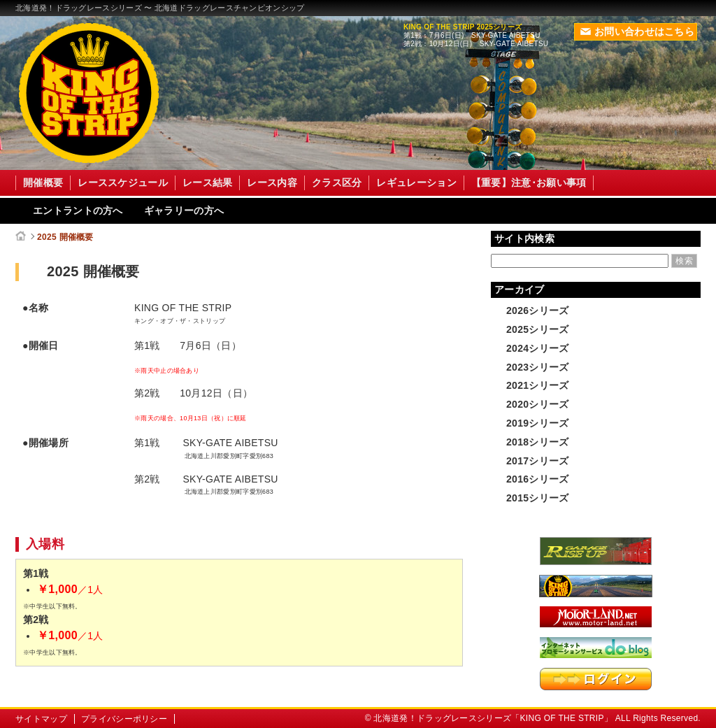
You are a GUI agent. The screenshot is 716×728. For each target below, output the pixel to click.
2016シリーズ (538, 479)
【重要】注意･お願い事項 (529, 183)
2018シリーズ (538, 442)
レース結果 (208, 183)
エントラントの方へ (78, 210)
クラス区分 (337, 183)
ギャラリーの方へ (184, 210)
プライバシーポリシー (124, 719)
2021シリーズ (538, 385)
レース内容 (272, 183)
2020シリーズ (538, 404)
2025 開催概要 (65, 237)
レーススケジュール (123, 183)
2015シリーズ (538, 498)
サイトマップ (41, 719)
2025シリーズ (538, 329)
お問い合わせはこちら (637, 31)
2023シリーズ (538, 367)
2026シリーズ (538, 311)
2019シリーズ (538, 423)
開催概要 (43, 183)
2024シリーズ (538, 348)
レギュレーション (416, 183)
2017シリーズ (538, 461)
